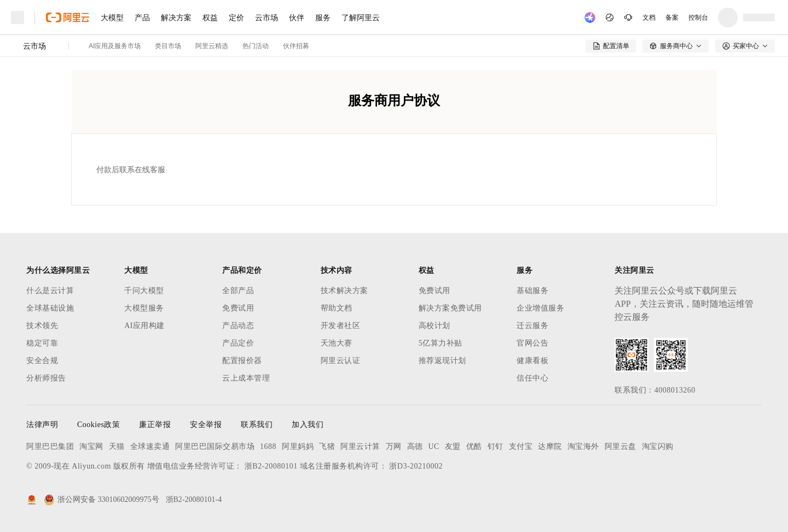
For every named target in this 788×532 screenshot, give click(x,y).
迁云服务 (532, 326)
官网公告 (532, 343)
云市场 (266, 17)
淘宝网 (91, 446)
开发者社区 (341, 326)
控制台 (698, 17)
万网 (394, 446)
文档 (649, 17)
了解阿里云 (361, 17)
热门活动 (256, 46)
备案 (672, 17)
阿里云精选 (212, 46)
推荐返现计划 (442, 361)
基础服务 (532, 291)
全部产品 (238, 291)
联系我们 (257, 425)
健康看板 (532, 361)
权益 (210, 17)
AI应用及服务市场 (115, 46)
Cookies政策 (99, 425)
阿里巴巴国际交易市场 (215, 446)
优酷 (474, 446)
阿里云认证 (341, 361)
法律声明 (42, 425)
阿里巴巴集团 (50, 446)
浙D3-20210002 (416, 466)
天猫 (117, 446)
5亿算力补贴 (441, 343)
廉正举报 (155, 425)
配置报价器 (242, 361)
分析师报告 (46, 378)
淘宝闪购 (658, 446)
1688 (268, 446)
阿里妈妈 (298, 446)
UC (434, 446)
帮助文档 (337, 308)
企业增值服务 (540, 308)
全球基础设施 (50, 308)
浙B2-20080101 (271, 466)
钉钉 (496, 446)
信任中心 (532, 378)
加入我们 (308, 425)
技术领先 (42, 326)
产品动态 (238, 326)
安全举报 (206, 425)
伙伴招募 (296, 46)
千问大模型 (144, 291)
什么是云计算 (50, 291)
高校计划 (434, 326)
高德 (415, 446)
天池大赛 (337, 343)
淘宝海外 (583, 446)
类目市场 (168, 46)
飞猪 (327, 446)
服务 (323, 17)
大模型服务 (144, 308)
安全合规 (42, 361)
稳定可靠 (42, 343)
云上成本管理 (246, 378)
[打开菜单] (18, 17)
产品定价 (238, 343)
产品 (142, 17)
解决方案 (176, 17)
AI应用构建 (144, 326)
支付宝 (521, 446)
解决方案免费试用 (450, 308)
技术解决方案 (344, 291)
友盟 (453, 446)
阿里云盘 (621, 446)
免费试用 (238, 308)
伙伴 (297, 17)
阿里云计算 (360, 446)
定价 (236, 17)
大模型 (112, 17)
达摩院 (550, 446)
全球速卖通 (150, 446)
